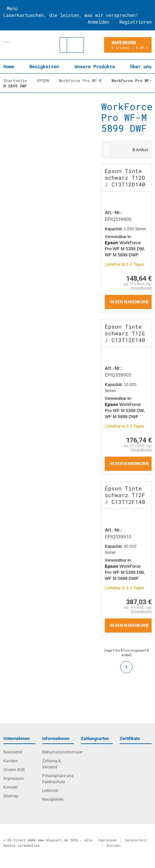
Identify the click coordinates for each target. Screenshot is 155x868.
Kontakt (11, 787)
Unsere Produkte (95, 66)
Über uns (141, 66)
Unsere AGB (14, 770)
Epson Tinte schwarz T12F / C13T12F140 (125, 495)
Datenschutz (136, 840)
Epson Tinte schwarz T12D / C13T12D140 (125, 177)
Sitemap (11, 796)
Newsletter (13, 752)
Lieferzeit (50, 791)
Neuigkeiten (44, 66)
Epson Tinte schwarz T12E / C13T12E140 (125, 333)
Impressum (14, 778)
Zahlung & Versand (51, 764)
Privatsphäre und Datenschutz (58, 779)
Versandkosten (141, 288)
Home (9, 66)
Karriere (10, 761)
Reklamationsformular (58, 752)
